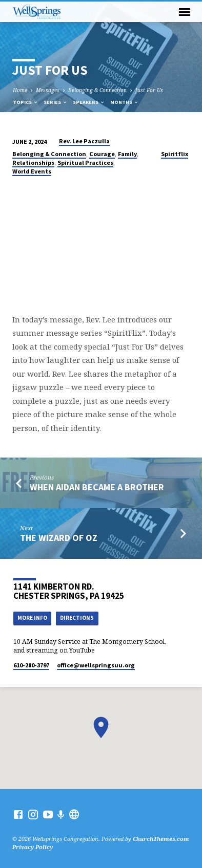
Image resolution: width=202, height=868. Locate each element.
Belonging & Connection (97, 90)
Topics (26, 102)
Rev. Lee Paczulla (84, 141)
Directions (77, 618)
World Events (32, 171)
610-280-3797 (31, 665)
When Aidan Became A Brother (97, 487)
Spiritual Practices (85, 162)
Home (20, 90)
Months (125, 102)
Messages (48, 90)
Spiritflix (175, 154)
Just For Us (149, 90)
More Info (32, 618)
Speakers (89, 102)
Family (127, 154)
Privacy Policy (33, 847)
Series (56, 102)
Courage (102, 154)
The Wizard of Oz (59, 538)
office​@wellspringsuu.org (96, 665)
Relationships (33, 162)
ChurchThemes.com (161, 839)
